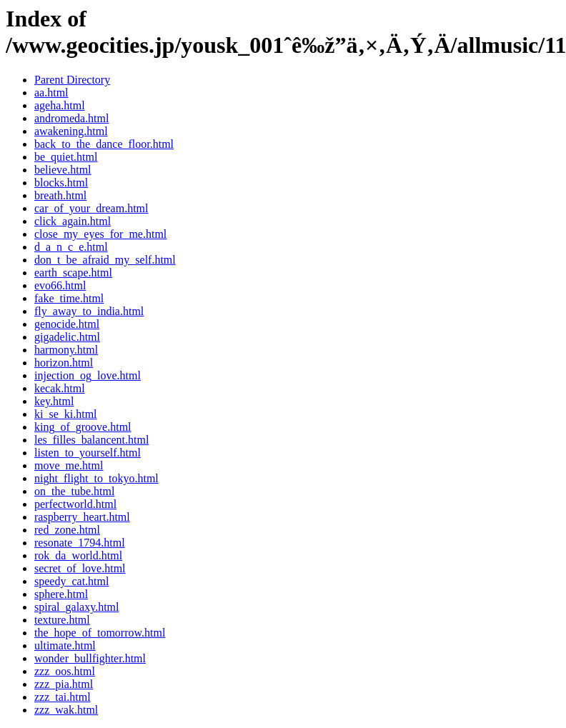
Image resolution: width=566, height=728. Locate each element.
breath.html (60, 195)
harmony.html (66, 350)
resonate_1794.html (80, 543)
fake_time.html (69, 298)
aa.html (51, 93)
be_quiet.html (66, 157)
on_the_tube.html (74, 491)
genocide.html (67, 324)
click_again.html (73, 221)
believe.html (63, 170)
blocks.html (61, 183)
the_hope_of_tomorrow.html (100, 633)
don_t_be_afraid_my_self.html (105, 260)
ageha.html (60, 105)
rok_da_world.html (78, 555)
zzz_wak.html (66, 710)
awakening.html (71, 131)
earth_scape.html (73, 273)
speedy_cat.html (71, 581)
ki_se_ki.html (66, 414)
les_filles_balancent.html (91, 440)
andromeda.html (71, 118)
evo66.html (60, 285)
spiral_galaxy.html (77, 607)
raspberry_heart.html (82, 517)
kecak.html (60, 388)
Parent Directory (72, 80)
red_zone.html (67, 530)
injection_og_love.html (88, 375)
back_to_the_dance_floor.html (104, 144)
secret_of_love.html (80, 568)
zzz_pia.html (64, 684)
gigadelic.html (67, 337)
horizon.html (64, 363)
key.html (54, 401)
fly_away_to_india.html (89, 311)
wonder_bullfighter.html (90, 658)
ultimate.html (65, 645)
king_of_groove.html (83, 427)
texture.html (62, 620)
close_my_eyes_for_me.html (100, 234)
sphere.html (61, 594)
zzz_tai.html (63, 697)
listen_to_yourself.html (88, 453)
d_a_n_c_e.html (71, 247)
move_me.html (69, 465)
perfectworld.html (75, 504)
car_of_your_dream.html (91, 208)
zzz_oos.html (65, 671)
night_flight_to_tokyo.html (96, 478)
